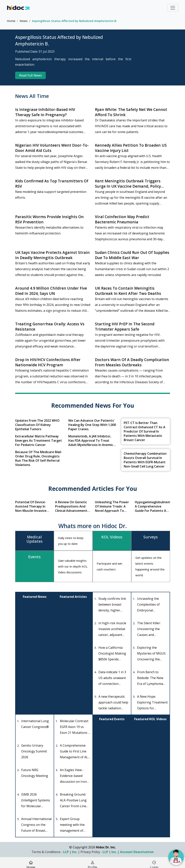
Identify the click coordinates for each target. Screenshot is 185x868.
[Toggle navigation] (173, 8)
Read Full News (30, 75)
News (24, 21)
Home (11, 21)
